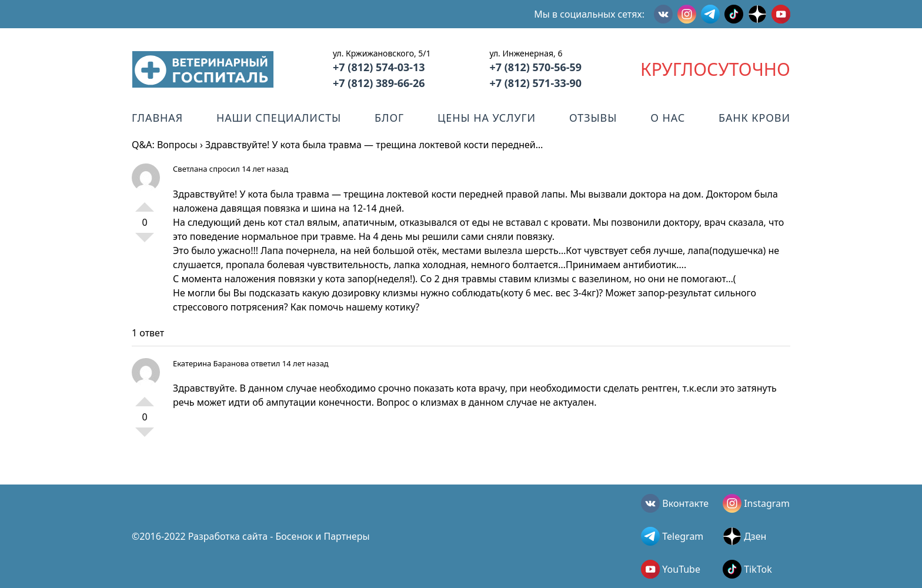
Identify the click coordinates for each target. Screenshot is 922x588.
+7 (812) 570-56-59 (535, 67)
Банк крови (754, 118)
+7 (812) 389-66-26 (379, 83)
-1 (145, 242)
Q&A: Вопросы (165, 145)
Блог (389, 118)
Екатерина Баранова (211, 363)
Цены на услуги (487, 118)
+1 (145, 202)
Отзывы (593, 118)
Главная (157, 118)
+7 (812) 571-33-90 (535, 83)
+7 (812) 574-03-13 (379, 67)
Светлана (190, 169)
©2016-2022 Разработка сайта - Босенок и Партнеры (251, 536)
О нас (668, 118)
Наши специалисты (279, 118)
